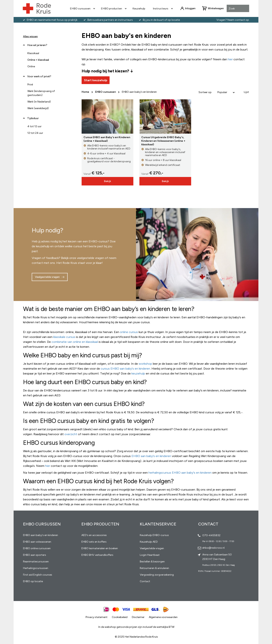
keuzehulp (138, 373)
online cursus (129, 332)
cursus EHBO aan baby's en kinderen (125, 369)
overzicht (71, 434)
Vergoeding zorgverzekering (157, 575)
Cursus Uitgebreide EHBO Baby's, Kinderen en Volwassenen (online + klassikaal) (163, 141)
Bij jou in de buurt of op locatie (161, 20)
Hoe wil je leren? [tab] (37, 47)
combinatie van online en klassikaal (75, 342)
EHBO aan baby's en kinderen (151, 456)
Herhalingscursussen (36, 568)
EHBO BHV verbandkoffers (97, 555)
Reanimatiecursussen (36, 562)
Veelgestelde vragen (47, 277)
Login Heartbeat (150, 555)
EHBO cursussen (106, 92)
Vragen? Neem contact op (233, 20)
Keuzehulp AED (149, 542)
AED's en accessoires (94, 535)
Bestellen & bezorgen (152, 562)
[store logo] (37, 8)
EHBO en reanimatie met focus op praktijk (52, 20)
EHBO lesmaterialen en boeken (100, 548)
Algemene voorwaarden (163, 617)
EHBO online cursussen (37, 548)
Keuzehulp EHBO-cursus (154, 535)
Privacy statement (97, 617)
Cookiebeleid (120, 617)
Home (86, 92)
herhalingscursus (160, 473)
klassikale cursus (64, 337)
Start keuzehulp (96, 80)
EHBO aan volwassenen (37, 542)
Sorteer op (205, 92)
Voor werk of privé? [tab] (39, 76)
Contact (145, 581)
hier (48, 466)
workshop (145, 364)
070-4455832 (211, 535)
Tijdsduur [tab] (33, 118)
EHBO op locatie (33, 581)
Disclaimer (138, 617)
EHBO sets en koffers (94, 542)
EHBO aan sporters (35, 555)
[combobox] (238, 9)
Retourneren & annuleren (154, 568)
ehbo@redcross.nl (213, 548)
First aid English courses (38, 575)
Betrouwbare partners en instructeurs (110, 20)
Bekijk (107, 181)
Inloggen (190, 8)
